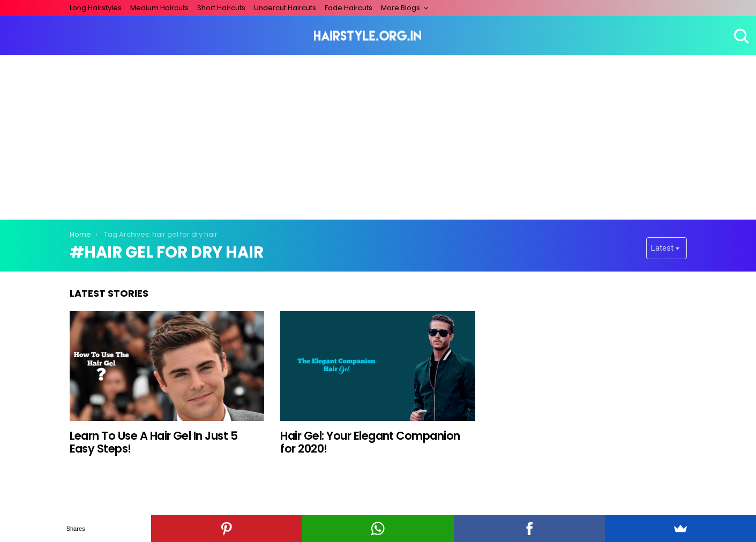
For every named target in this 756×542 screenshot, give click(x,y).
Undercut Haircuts (285, 8)
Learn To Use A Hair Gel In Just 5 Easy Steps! (154, 442)
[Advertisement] (378, 135)
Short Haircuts (221, 8)
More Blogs (401, 8)
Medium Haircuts (159, 8)
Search (740, 36)
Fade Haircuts (349, 8)
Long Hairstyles (96, 8)
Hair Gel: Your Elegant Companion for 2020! (370, 442)
